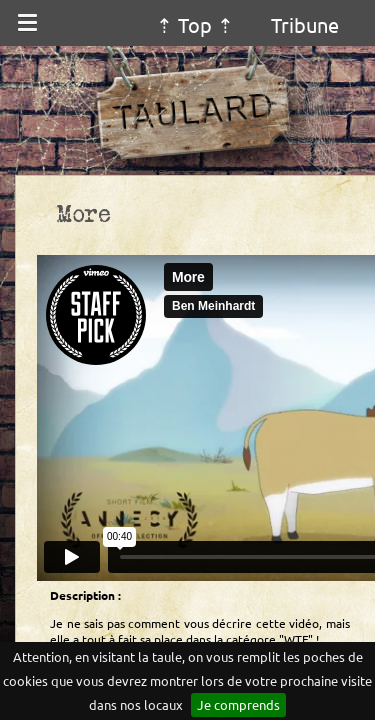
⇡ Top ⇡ (195, 24)
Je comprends (238, 704)
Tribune (305, 24)
